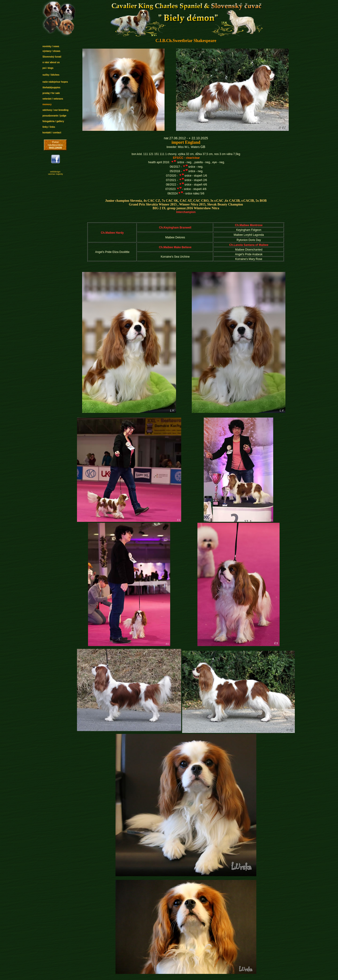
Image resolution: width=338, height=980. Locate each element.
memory (47, 104)
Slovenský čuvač (52, 57)
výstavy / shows (51, 51)
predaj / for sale (51, 93)
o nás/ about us (51, 62)
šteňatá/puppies (51, 87)
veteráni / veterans (53, 99)
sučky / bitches (51, 75)
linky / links (49, 127)
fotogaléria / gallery (53, 121)
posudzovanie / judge (54, 116)
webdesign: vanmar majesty (56, 173)
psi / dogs (48, 68)
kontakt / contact (52, 133)
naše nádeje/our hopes (55, 82)
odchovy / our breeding (56, 110)
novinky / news (51, 46)
